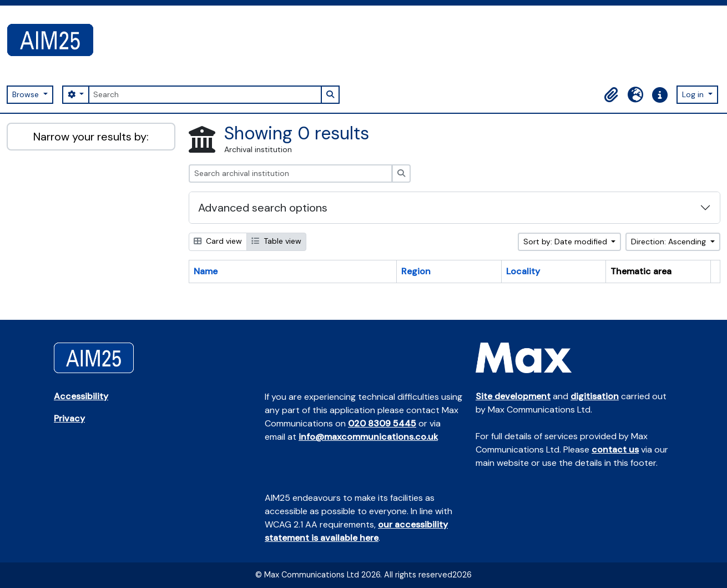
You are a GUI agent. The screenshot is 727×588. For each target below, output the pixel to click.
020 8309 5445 (382, 423)
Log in (694, 94)
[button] (611, 95)
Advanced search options (263, 208)
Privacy (69, 418)
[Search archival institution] (291, 174)
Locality (523, 271)
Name (206, 271)
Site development (513, 396)
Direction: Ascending (670, 242)
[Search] (205, 95)
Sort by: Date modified (566, 242)
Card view (218, 241)
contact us (615, 449)
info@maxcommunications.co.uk (368, 437)
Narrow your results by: (91, 137)
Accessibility (81, 396)
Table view (276, 241)
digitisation (595, 396)
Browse (27, 94)
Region (416, 271)
